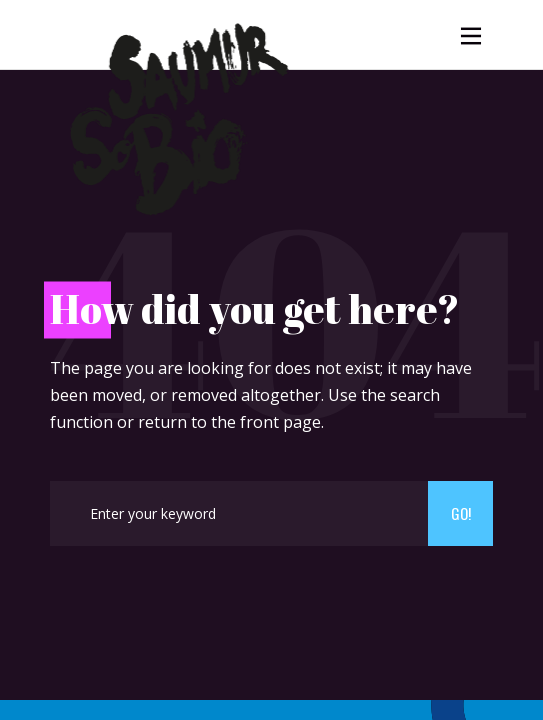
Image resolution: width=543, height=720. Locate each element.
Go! (461, 513)
